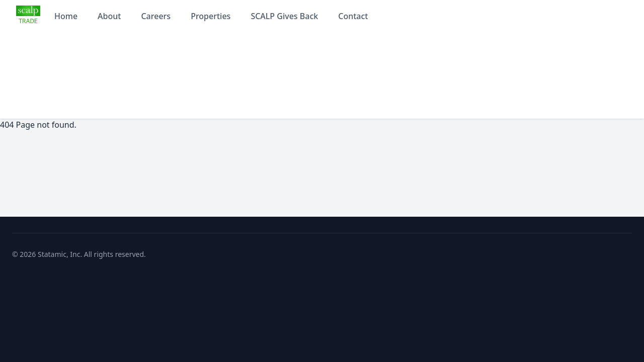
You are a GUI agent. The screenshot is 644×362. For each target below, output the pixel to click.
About (109, 16)
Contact (353, 16)
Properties (211, 16)
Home (66, 16)
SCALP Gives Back (284, 16)
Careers (156, 16)
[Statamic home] (28, 16)
